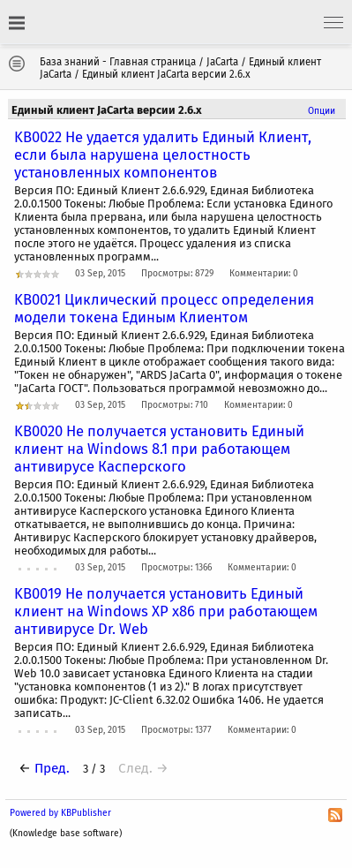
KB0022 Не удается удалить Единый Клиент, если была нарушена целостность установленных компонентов (163, 155)
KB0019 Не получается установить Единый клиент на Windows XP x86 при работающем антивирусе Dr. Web (166, 611)
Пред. (52, 768)
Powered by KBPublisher (60, 813)
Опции (322, 111)
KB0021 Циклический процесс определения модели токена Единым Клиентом (164, 308)
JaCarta (222, 62)
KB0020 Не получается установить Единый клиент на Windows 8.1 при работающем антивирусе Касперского (159, 449)
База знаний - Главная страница (118, 62)
